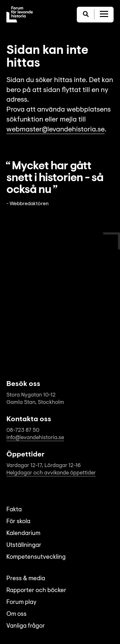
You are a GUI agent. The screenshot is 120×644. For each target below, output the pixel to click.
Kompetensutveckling (36, 557)
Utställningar (24, 545)
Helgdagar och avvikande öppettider (51, 473)
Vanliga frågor (26, 626)
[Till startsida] (20, 14)
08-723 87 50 (23, 430)
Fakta (14, 510)
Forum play (21, 602)
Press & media (26, 579)
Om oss (16, 614)
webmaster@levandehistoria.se (56, 130)
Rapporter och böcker (36, 591)
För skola (18, 522)
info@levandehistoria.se (35, 438)
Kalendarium (23, 534)
